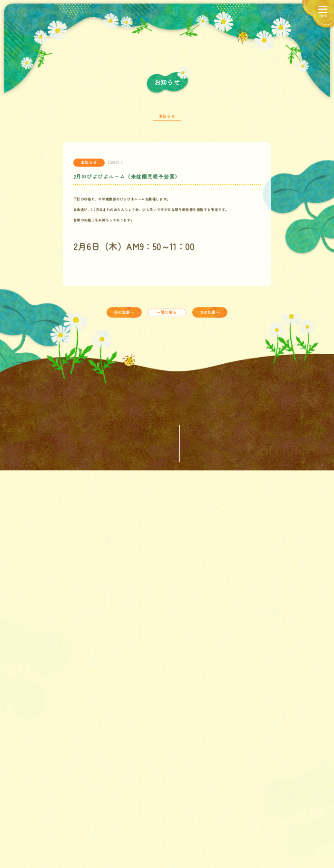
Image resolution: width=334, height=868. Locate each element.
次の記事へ (210, 319)
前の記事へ (124, 319)
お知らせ (167, 123)
